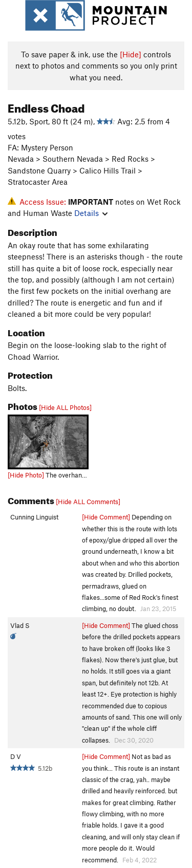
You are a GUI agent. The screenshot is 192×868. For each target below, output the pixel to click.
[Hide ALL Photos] (65, 407)
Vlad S (20, 625)
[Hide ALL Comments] (88, 502)
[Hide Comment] (106, 517)
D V (16, 756)
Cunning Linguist (34, 517)
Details (91, 213)
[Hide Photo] (26, 475)
